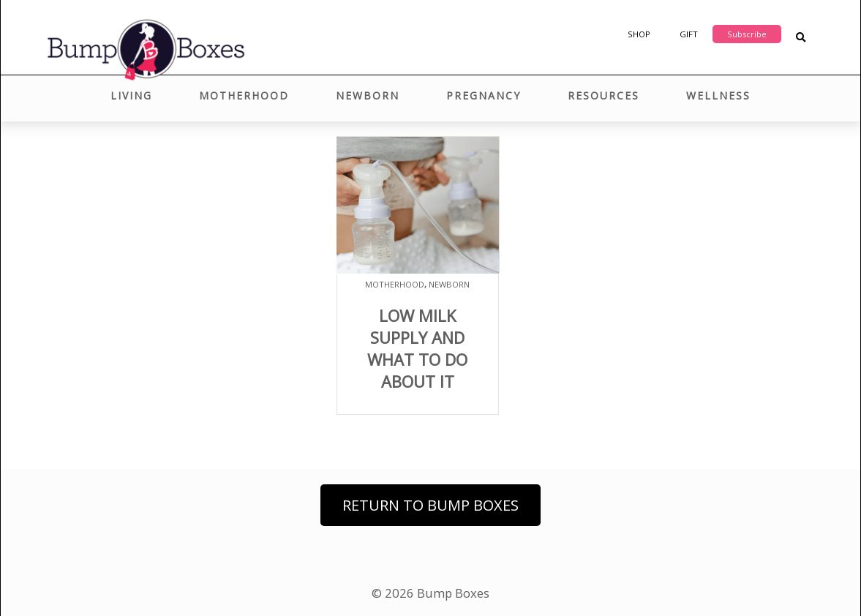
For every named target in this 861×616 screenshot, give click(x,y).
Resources (604, 95)
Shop (639, 34)
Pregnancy (484, 95)
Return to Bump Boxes (430, 505)
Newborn (368, 95)
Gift (689, 34)
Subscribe (747, 34)
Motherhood (244, 95)
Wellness (718, 95)
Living (131, 95)
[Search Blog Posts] (801, 38)
